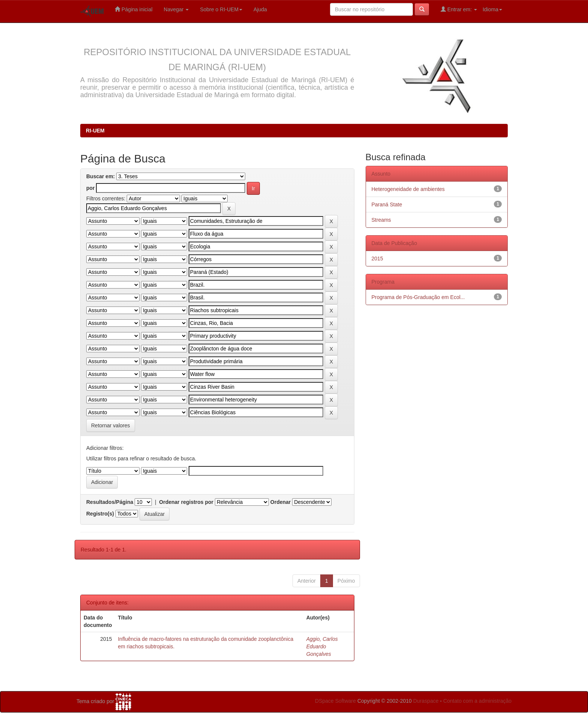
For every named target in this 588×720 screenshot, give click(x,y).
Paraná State (387, 204)
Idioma (492, 9)
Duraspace (426, 701)
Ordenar (280, 502)
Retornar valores (111, 425)
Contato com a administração (477, 701)
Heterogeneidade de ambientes (408, 189)
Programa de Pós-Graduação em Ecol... (418, 297)
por (91, 188)
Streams (381, 220)
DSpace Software (335, 701)
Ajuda (260, 9)
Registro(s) (100, 514)
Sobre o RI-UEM (221, 9)
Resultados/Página (110, 502)
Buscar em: (100, 176)
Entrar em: (459, 9)
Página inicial (133, 9)
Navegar (176, 9)
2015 (377, 259)
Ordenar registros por (186, 502)
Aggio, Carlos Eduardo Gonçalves (322, 646)
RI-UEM (95, 131)
